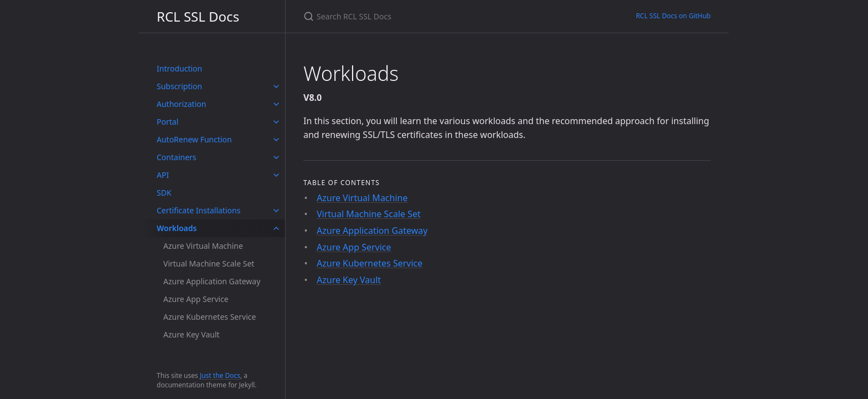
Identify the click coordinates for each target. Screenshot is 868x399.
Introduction (179, 68)
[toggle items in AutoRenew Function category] (276, 140)
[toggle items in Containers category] (276, 157)
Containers (177, 157)
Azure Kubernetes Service (210, 317)
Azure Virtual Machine (203, 246)
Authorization (181, 104)
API (163, 175)
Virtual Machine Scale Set (209, 264)
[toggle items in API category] (276, 175)
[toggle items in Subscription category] (276, 86)
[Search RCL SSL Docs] (434, 16)
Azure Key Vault (192, 334)
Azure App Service (196, 299)
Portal (167, 122)
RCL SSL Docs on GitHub (673, 16)
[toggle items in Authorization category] (276, 104)
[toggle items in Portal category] (276, 122)
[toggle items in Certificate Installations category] (276, 211)
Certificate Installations (198, 210)
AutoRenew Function (194, 139)
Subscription (179, 86)
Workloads (177, 228)
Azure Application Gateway (212, 281)
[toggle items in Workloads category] (276, 228)
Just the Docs (220, 375)
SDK (164, 193)
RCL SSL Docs (198, 16)
